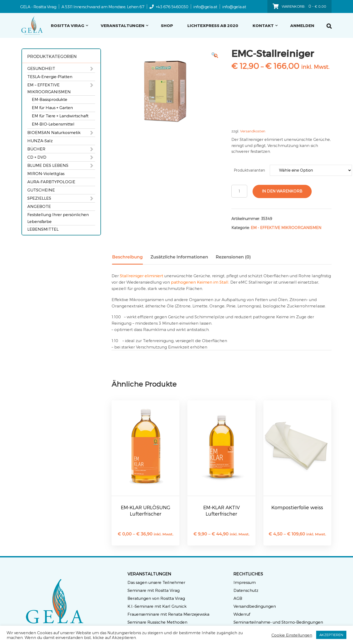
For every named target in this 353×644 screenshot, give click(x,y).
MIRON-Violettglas (46, 173)
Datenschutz (246, 590)
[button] (216, 56)
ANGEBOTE (39, 206)
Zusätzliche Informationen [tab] (179, 257)
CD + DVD (37, 157)
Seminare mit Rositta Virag (154, 590)
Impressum (245, 582)
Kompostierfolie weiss (297, 507)
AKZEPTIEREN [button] (331, 635)
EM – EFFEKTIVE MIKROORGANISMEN (49, 88)
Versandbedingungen (255, 606)
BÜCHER (36, 149)
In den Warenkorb (282, 191)
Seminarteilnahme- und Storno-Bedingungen (278, 622)
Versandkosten (253, 131)
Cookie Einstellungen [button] (292, 635)
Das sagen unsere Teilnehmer (156, 582)
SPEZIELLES (39, 198)
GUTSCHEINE (41, 190)
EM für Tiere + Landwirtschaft (60, 116)
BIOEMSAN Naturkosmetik (54, 132)
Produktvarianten (249, 170)
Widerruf (242, 614)
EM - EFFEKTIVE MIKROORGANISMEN (286, 228)
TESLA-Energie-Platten (50, 77)
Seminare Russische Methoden (157, 622)
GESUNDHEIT (41, 68)
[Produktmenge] (239, 191)
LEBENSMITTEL (43, 229)
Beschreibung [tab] (127, 257)
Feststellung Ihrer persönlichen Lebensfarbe (58, 218)
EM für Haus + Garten (52, 108)
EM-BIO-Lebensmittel (53, 124)
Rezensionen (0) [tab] (233, 257)
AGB (238, 598)
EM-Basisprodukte (50, 99)
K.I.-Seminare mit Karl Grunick (157, 606)
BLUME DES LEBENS (48, 165)
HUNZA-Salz (40, 141)
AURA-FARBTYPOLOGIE (51, 182)
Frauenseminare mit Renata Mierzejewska (168, 614)
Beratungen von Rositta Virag (156, 598)
